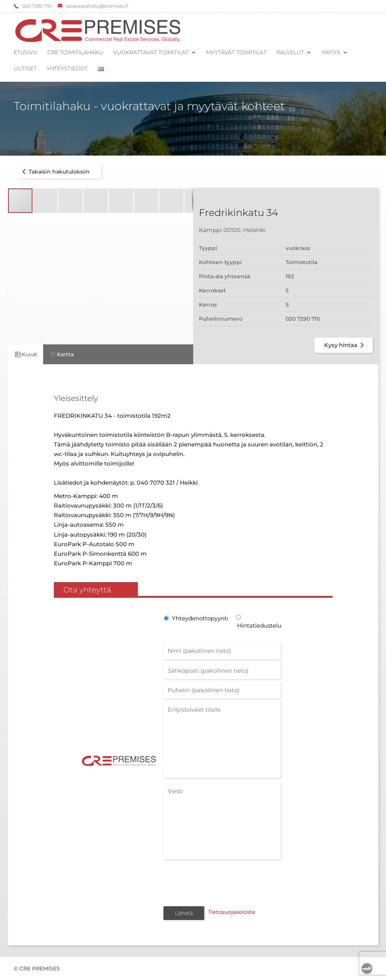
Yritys (331, 53)
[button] (46, 201)
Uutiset (25, 69)
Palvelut (290, 53)
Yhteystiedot (67, 69)
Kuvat (26, 355)
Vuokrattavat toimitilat (151, 53)
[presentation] (221, 882)
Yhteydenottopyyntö (199, 618)
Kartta (61, 355)
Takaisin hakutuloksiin (55, 172)
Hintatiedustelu (259, 625)
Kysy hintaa (345, 345)
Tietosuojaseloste (230, 912)
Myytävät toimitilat (236, 53)
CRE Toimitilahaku (75, 53)
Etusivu (26, 53)
